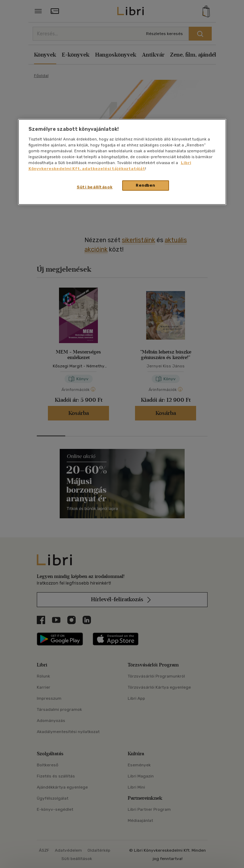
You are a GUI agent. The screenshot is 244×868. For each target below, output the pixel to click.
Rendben (145, 185)
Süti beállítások (95, 187)
